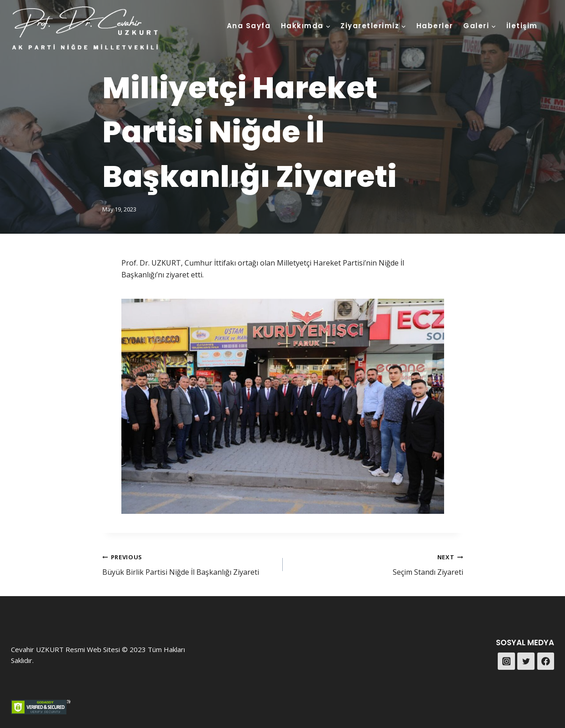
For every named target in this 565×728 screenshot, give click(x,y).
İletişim (522, 26)
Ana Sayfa (249, 26)
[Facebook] (546, 661)
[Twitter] (526, 661)
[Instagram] (506, 661)
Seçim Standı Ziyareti (377, 564)
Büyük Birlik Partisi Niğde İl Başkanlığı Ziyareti (189, 564)
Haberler (435, 26)
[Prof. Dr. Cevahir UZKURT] (85, 29)
